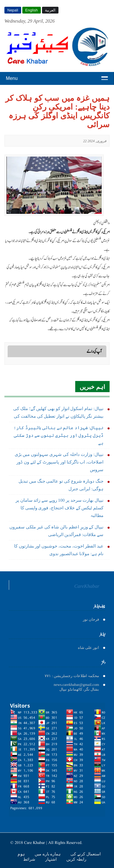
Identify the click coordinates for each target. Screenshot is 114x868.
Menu (12, 78)
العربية (50, 10)
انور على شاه (89, 648)
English (32, 10)
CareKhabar (87, 586)
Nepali (13, 10)
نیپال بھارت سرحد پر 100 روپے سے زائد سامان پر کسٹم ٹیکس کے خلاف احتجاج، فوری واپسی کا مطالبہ (59, 508)
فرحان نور (91, 619)
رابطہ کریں (76, 859)
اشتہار (52, 859)
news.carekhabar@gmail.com (76, 685)
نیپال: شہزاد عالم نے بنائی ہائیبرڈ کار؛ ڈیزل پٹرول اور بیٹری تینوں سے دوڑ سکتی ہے (58, 435)
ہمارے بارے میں (48, 854)
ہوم (22, 854)
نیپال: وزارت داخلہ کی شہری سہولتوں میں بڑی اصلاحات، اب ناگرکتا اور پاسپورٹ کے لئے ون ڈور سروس (59, 462)
